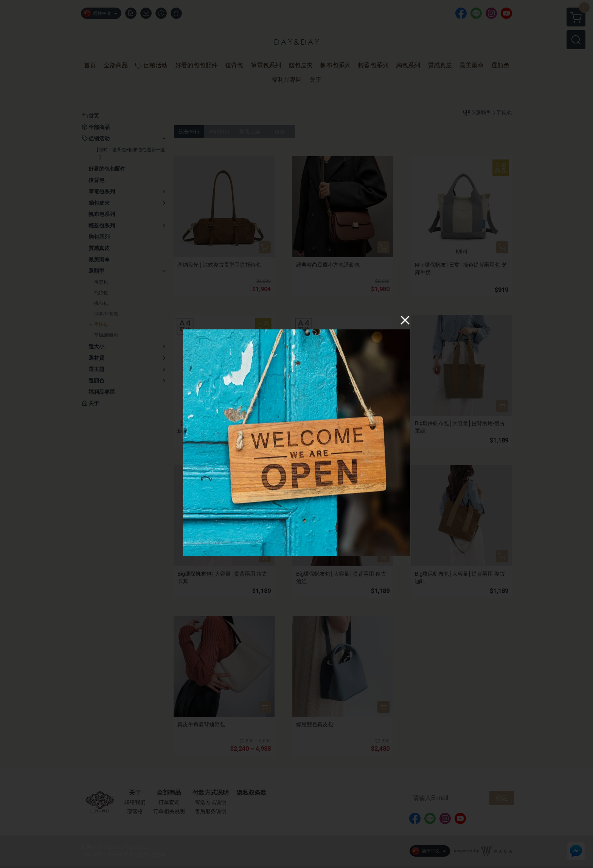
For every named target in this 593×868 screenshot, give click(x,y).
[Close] (405, 320)
